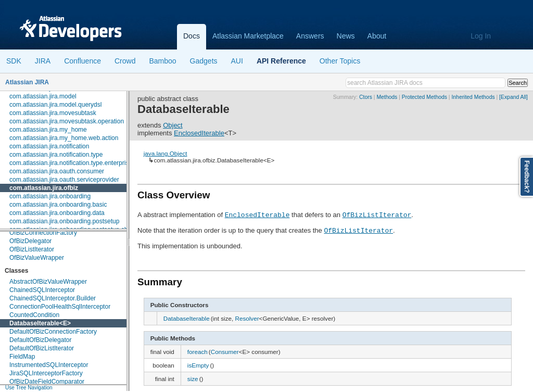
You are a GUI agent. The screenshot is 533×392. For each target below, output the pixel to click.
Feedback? (527, 177)
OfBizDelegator (30, 241)
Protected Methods (424, 97)
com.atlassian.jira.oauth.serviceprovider (64, 180)
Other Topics (340, 61)
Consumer (225, 352)
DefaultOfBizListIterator (42, 348)
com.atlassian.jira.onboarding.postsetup (64, 221)
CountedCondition (34, 315)
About (377, 36)
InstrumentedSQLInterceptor (49, 365)
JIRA (43, 61)
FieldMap (22, 357)
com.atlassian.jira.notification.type (56, 155)
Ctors (366, 97)
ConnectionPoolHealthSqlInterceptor (60, 307)
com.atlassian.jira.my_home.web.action (64, 138)
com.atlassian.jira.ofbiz (44, 188)
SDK (14, 61)
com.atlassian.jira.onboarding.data (57, 213)
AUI (237, 61)
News (346, 36)
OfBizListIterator (32, 249)
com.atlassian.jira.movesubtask (53, 113)
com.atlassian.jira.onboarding (50, 196)
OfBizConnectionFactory (43, 233)
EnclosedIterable (199, 133)
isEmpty (198, 365)
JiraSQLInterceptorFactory (46, 373)
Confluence (83, 61)
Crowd (125, 61)
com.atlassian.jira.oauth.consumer (57, 171)
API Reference (281, 61)
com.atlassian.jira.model (43, 96)
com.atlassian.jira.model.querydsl (55, 105)
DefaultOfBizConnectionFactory (53, 332)
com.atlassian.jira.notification (49, 146)
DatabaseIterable (34, 323)
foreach (198, 352)
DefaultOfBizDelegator (40, 340)
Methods (387, 97)
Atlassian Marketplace (248, 36)
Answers (310, 36)
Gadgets (204, 61)
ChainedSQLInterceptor (42, 290)
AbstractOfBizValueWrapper (48, 282)
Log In (481, 36)
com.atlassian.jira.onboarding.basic (58, 205)
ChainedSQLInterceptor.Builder (53, 298)
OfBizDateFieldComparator (47, 382)
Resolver (247, 318)
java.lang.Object (166, 153)
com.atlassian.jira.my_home (48, 130)
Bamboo (162, 61)
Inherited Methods (473, 97)
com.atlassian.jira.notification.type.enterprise (71, 163)
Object (173, 125)
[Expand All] (513, 97)
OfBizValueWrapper (37, 258)
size (193, 379)
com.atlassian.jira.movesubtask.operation (67, 121)
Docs (192, 36)
